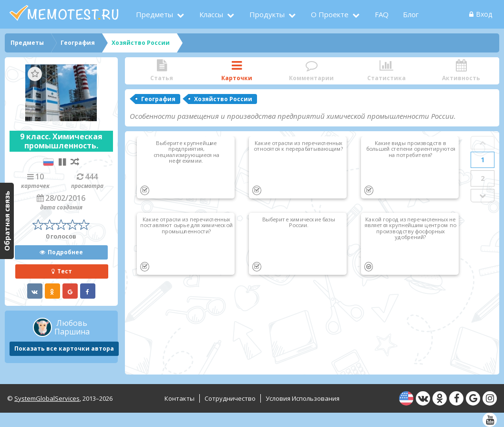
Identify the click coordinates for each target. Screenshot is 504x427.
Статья (162, 71)
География (158, 99)
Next (483, 196)
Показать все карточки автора (64, 349)
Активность (461, 71)
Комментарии (312, 71)
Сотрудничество (230, 398)
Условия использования (303, 398)
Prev (483, 143)
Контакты (180, 398)
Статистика (386, 71)
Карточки (237, 71)
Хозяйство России (223, 99)
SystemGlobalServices (47, 398)
